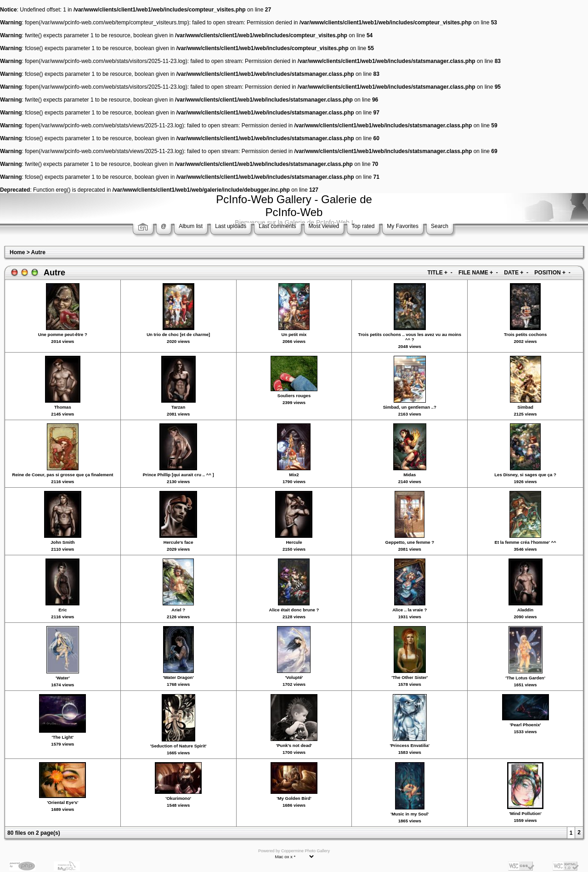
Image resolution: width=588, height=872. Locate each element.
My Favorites (403, 226)
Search (440, 226)
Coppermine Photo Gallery (305, 851)
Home (17, 252)
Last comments (277, 226)
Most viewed (324, 226)
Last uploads (231, 226)
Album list (191, 226)
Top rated (363, 226)
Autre (38, 252)
